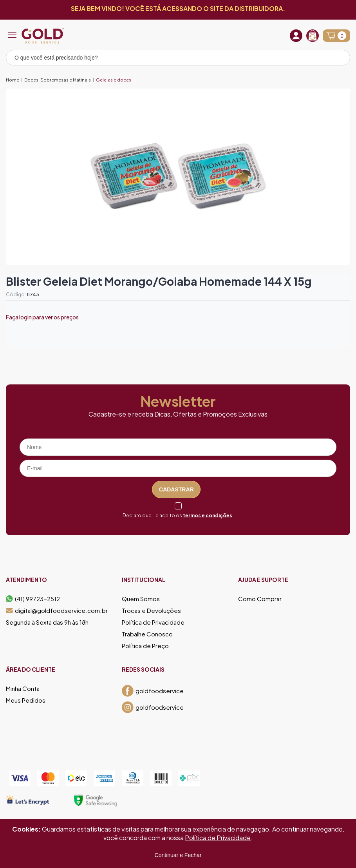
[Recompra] (313, 36)
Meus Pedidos (26, 700)
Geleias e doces (114, 80)
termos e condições (208, 516)
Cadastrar (176, 489)
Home (13, 80)
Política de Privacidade (153, 622)
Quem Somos (141, 599)
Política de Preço (145, 646)
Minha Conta (23, 689)
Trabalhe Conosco (147, 634)
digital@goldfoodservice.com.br (57, 611)
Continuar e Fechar (178, 855)
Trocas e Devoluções (151, 611)
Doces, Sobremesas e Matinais (58, 80)
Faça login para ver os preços (42, 317)
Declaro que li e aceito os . (178, 516)
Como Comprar (260, 599)
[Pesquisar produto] (339, 59)
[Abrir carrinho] (336, 36)
